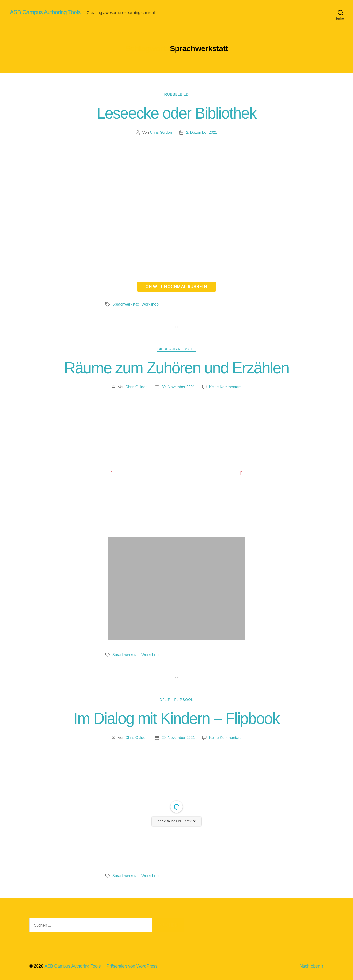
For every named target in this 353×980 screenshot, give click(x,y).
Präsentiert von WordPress (132, 966)
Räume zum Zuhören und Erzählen (176, 368)
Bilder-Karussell (176, 349)
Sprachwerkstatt (126, 304)
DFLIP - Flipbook (176, 699)
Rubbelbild (177, 94)
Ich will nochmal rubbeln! (176, 287)
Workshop (150, 304)
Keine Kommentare (225, 387)
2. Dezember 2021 (201, 132)
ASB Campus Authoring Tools (45, 12)
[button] (111, 473)
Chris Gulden (161, 132)
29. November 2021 (178, 738)
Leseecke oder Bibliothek (176, 113)
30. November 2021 (178, 387)
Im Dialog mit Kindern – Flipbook (176, 718)
